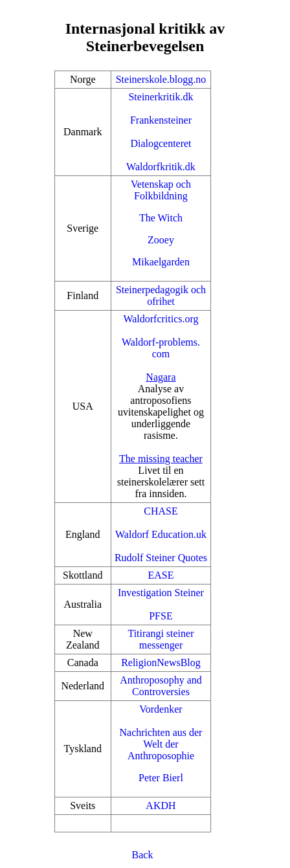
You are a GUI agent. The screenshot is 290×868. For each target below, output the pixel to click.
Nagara (161, 377)
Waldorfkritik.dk (161, 167)
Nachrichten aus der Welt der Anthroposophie (161, 744)
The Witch (161, 218)
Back (143, 855)
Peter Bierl (161, 778)
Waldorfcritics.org (161, 319)
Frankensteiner (161, 120)
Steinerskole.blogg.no (161, 79)
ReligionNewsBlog (161, 662)
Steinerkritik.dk (161, 97)
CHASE (161, 511)
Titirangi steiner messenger (161, 639)
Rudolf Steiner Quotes (161, 558)
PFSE (161, 616)
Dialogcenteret (161, 143)
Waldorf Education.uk (161, 534)
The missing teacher (161, 459)
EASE (161, 575)
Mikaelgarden (161, 262)
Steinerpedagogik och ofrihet (161, 295)
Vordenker (161, 709)
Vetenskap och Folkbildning (161, 190)
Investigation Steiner (161, 593)
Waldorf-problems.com (161, 348)
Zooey (161, 240)
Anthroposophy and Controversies (161, 686)
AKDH (161, 806)
